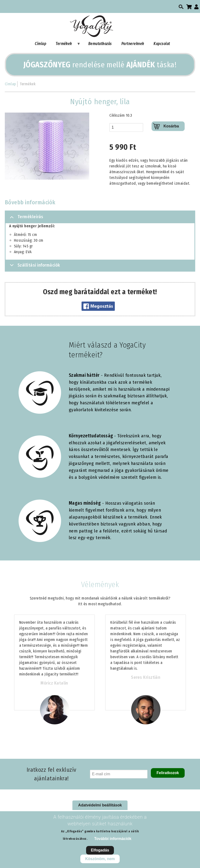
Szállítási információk (34, 267)
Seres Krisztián (146, 677)
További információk (113, 839)
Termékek (66, 45)
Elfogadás (100, 850)
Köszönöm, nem (100, 859)
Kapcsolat (162, 44)
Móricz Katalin (54, 683)
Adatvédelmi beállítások (100, 805)
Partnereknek (133, 44)
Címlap (40, 44)
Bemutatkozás (100, 44)
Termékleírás (26, 219)
